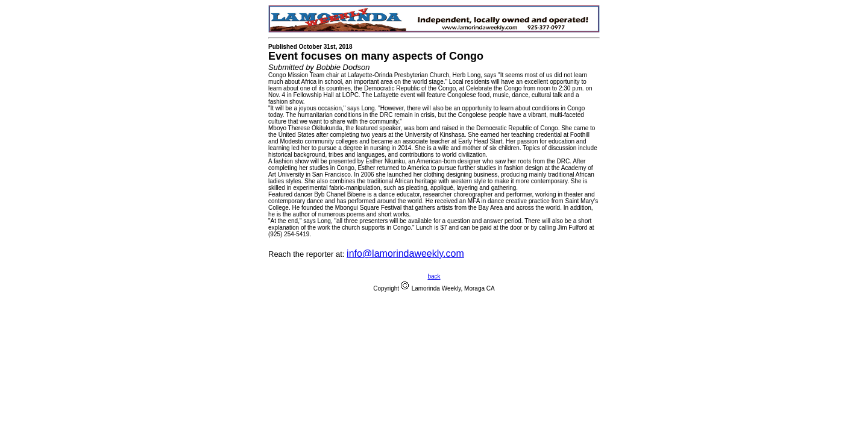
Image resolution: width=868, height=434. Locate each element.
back (434, 276)
